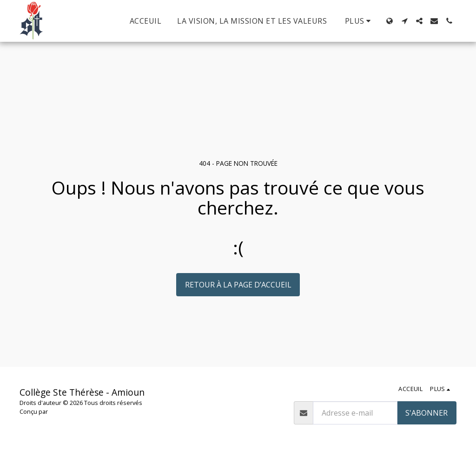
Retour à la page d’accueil (238, 285)
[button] (404, 21)
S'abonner (426, 413)
